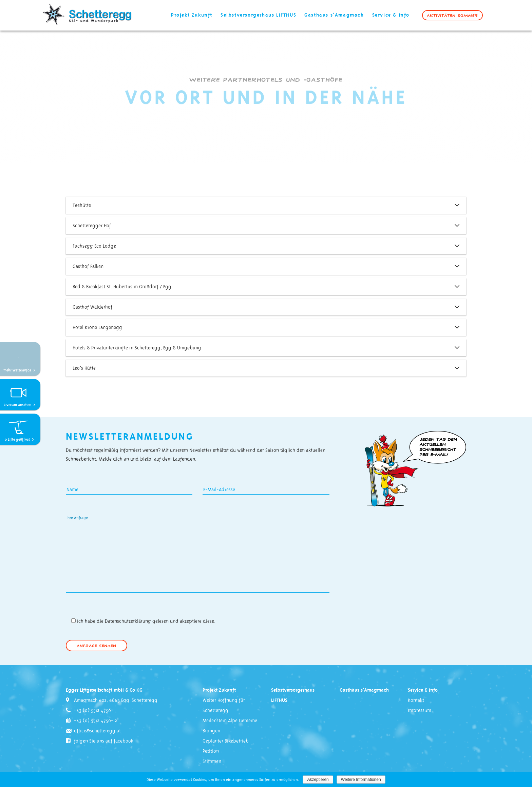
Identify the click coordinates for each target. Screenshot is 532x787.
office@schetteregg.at (97, 731)
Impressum (420, 711)
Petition (211, 751)
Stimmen (212, 762)
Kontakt (416, 700)
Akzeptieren (318, 780)
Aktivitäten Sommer (452, 15)
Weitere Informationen (361, 780)
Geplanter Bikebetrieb (226, 741)
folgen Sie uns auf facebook (104, 741)
